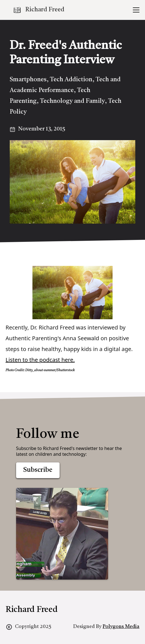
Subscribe (38, 470)
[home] (39, 10)
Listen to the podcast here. (40, 360)
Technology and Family (72, 101)
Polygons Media (121, 627)
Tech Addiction (71, 80)
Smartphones (28, 80)
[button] (135, 10)
